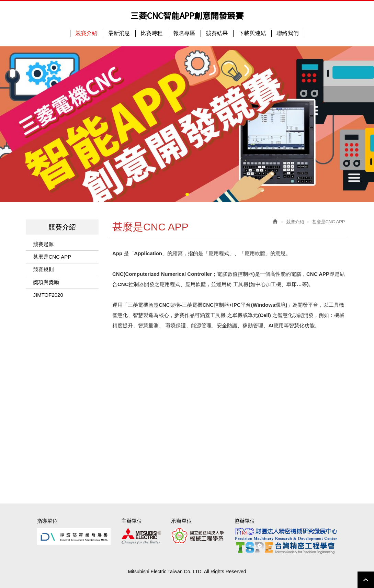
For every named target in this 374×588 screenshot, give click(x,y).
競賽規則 (44, 269)
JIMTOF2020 (48, 295)
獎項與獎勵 (46, 282)
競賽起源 (44, 244)
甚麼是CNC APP (52, 257)
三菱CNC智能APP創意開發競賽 (187, 15)
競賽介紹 (295, 222)
